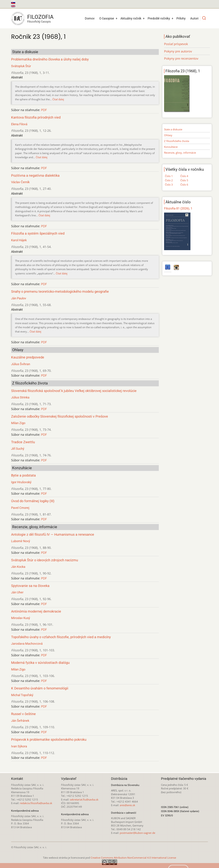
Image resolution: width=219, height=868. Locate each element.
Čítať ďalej (58, 99)
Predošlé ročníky (159, 18)
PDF (44, 110)
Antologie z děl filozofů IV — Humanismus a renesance (53, 535)
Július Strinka (20, 397)
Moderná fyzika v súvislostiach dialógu (40, 663)
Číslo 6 (184, 185)
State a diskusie (173, 129)
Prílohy (181, 18)
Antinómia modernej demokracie (36, 611)
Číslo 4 (184, 176)
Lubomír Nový (21, 541)
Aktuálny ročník (131, 18)
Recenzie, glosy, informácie (180, 153)
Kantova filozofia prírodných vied (36, 117)
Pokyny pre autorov (178, 51)
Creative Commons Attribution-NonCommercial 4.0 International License (133, 858)
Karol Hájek (19, 240)
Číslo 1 (169, 176)
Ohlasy (168, 135)
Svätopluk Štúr (21, 66)
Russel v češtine (23, 714)
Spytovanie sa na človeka (30, 586)
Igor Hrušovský (21, 482)
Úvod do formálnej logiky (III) (33, 501)
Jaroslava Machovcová (27, 644)
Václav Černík (20, 182)
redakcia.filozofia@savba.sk (36, 803)
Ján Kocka (18, 567)
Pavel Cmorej (20, 508)
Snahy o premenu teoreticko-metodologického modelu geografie (60, 292)
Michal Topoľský (22, 695)
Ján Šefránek (20, 721)
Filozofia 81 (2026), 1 (178, 208)
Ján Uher (17, 592)
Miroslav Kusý (21, 618)
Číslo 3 (169, 185)
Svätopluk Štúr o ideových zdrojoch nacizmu (45, 560)
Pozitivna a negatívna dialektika (35, 176)
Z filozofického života (177, 141)
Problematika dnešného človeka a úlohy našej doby (50, 59)
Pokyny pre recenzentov (181, 58)
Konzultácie (171, 147)
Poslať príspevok (176, 44)
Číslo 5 (184, 180)
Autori (194, 18)
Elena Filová (19, 124)
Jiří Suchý (18, 449)
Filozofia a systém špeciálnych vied (38, 233)
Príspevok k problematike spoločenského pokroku (49, 740)
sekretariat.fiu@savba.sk (84, 799)
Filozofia (40, 17)
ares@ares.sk (127, 805)
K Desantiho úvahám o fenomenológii (40, 688)
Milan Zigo (18, 423)
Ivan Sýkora (19, 746)
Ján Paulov (19, 298)
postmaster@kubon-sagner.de (137, 833)
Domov (90, 18)
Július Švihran (21, 364)
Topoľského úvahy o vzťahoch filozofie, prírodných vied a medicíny (61, 637)
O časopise (107, 18)
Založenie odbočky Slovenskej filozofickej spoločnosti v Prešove (60, 416)
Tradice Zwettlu (23, 442)
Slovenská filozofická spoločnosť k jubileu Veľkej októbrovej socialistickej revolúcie (74, 391)
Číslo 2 (169, 180)
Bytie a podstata (23, 475)
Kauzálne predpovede (28, 357)
